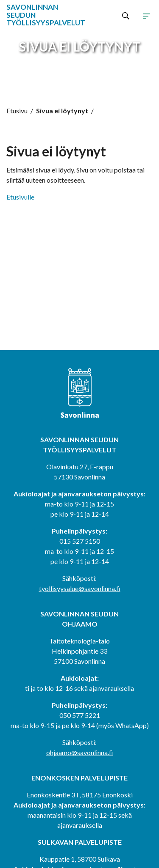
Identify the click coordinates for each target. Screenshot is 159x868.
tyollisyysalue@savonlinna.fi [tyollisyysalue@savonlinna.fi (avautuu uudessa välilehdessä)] (80, 588)
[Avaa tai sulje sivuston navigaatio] (146, 15)
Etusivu (17, 111)
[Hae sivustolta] (126, 15)
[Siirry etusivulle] (36, 15)
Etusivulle (20, 197)
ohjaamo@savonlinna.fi (80, 752)
